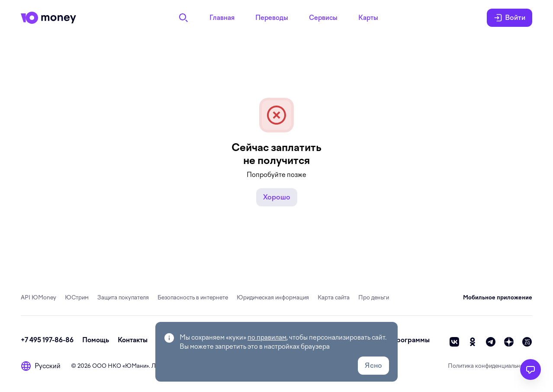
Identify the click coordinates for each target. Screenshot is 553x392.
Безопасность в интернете (193, 297)
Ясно (373, 365)
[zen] (509, 342)
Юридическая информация (273, 297)
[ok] (473, 342)
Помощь (96, 340)
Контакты (133, 340)
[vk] (454, 342)
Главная (222, 18)
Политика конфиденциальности (490, 366)
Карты (368, 18)
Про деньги (374, 297)
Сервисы (323, 18)
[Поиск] (183, 18)
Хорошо (277, 197)
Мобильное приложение (498, 297)
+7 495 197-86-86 (47, 340)
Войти (510, 18)
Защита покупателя (123, 297)
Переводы (272, 18)
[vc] (527, 342)
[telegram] (491, 342)
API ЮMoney (39, 297)
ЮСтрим (77, 297)
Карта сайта (334, 297)
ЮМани (136, 366)
